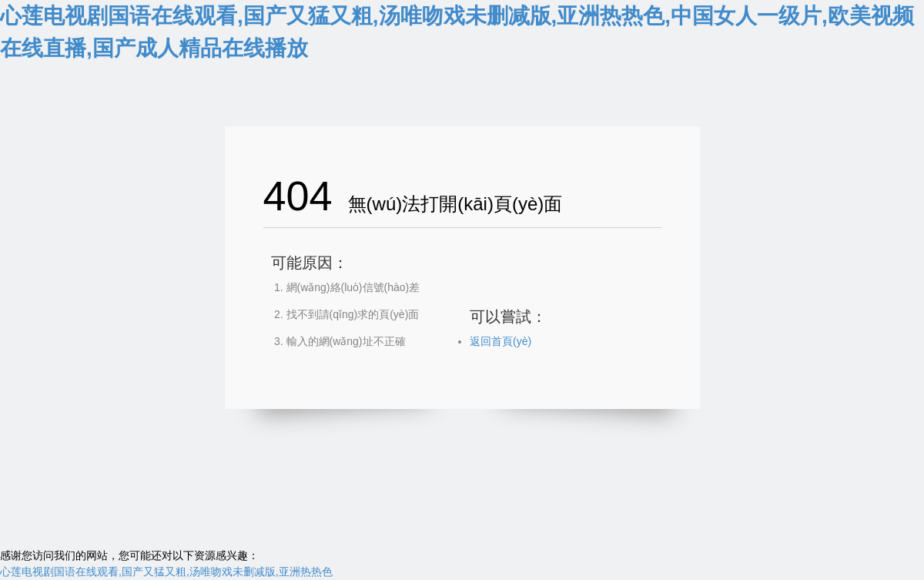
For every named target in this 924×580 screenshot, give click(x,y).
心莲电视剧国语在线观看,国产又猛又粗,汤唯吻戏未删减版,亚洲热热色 (166, 572)
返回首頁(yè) (500, 341)
